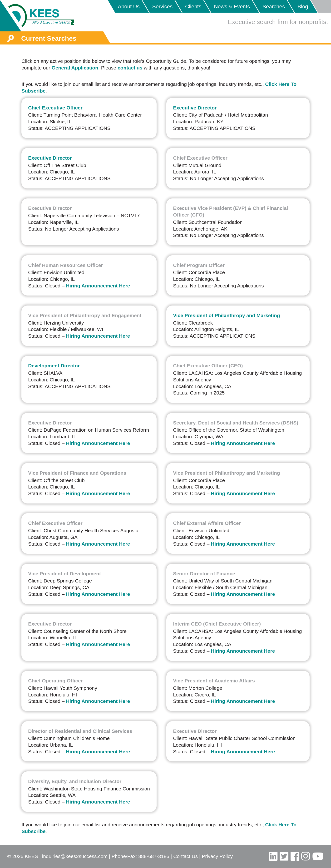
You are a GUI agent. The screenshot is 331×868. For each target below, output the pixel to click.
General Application (75, 68)
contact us (130, 68)
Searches (274, 7)
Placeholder (321, 6)
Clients (193, 7)
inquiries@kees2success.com (75, 856)
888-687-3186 (154, 856)
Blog (303, 7)
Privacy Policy (217, 856)
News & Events (232, 7)
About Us (129, 7)
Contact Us (185, 856)
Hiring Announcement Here (98, 286)
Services (162, 7)
